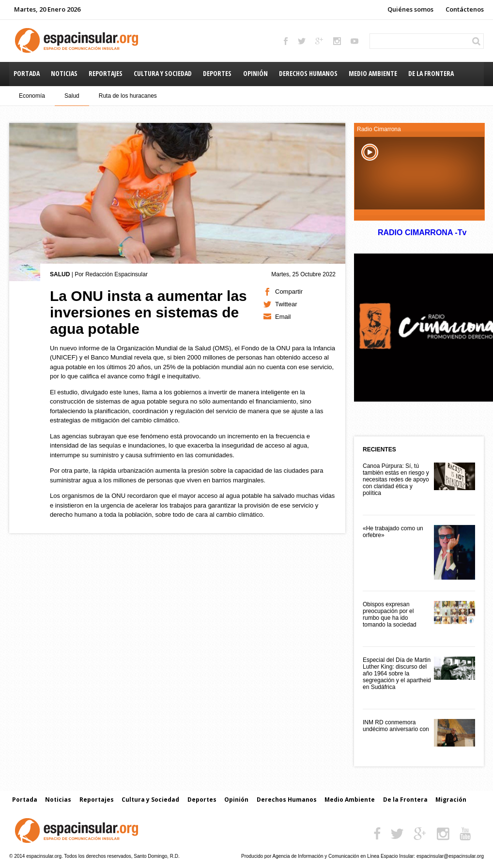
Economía (32, 96)
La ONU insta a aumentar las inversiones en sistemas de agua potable (148, 312)
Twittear (286, 304)
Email (283, 317)
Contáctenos (465, 9)
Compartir (289, 292)
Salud (72, 96)
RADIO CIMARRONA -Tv (422, 232)
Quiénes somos (410, 9)
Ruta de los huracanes (128, 96)
